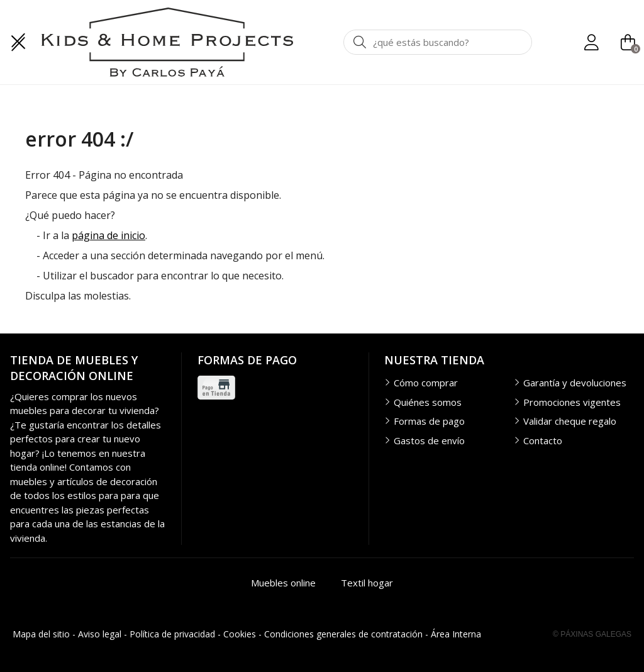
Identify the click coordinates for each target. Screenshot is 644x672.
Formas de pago (429, 421)
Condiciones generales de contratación (343, 634)
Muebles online (283, 583)
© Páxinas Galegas (592, 634)
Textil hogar (367, 583)
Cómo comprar (426, 383)
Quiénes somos (428, 402)
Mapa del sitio (41, 634)
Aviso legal (100, 634)
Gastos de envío (429, 440)
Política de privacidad (172, 634)
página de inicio (108, 235)
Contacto (543, 440)
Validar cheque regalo (570, 421)
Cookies (240, 634)
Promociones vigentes (572, 402)
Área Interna (456, 634)
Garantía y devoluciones (575, 383)
